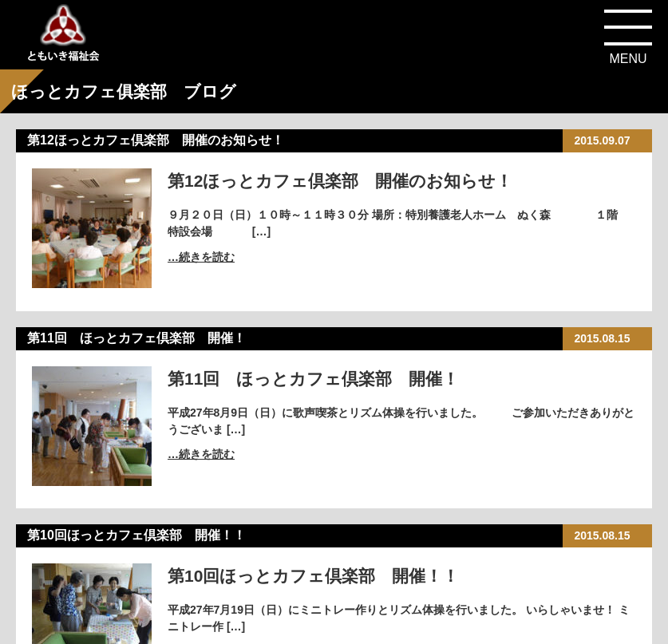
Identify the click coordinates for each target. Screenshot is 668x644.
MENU (628, 59)
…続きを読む (201, 257)
